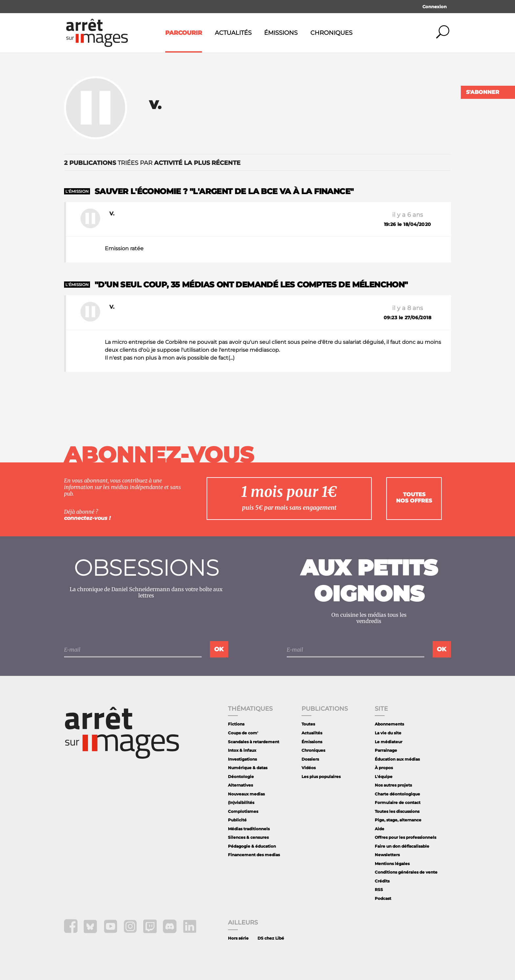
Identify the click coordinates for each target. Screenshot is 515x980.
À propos (384, 768)
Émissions (281, 33)
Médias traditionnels (249, 829)
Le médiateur (389, 742)
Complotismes (243, 811)
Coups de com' (243, 733)
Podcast (383, 898)
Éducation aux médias (397, 759)
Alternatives (240, 785)
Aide (380, 829)
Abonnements (389, 724)
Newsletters (387, 855)
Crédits (382, 881)
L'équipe (384, 777)
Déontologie (241, 777)
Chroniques (331, 33)
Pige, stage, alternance (398, 820)
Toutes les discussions (397, 811)
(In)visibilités (241, 802)
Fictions (236, 724)
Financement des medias (254, 855)
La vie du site (388, 733)
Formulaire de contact (398, 802)
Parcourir (184, 33)
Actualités (233, 33)
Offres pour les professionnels (405, 837)
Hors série (238, 938)
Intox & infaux (242, 750)
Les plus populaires (321, 777)
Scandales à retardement (254, 742)
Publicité (237, 820)
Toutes (308, 724)
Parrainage (386, 750)
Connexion (435, 7)
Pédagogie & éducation (252, 846)
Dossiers (310, 759)
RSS (379, 890)
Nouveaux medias (246, 794)
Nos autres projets (393, 785)
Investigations (242, 759)
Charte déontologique (397, 794)
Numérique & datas (248, 768)
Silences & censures (248, 837)
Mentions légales (392, 864)
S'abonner (483, 92)
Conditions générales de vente (406, 872)
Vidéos (309, 768)
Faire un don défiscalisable (402, 846)
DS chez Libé (271, 938)
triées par (152, 163)
